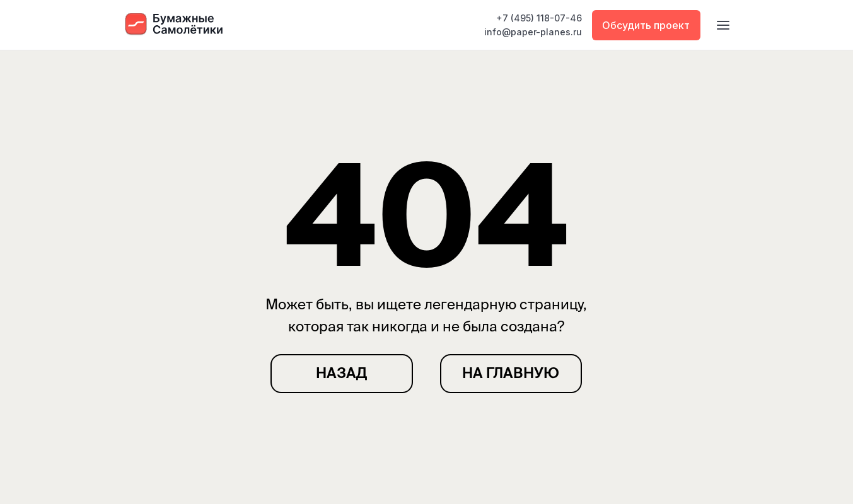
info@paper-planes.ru (533, 32)
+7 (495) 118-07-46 (539, 18)
